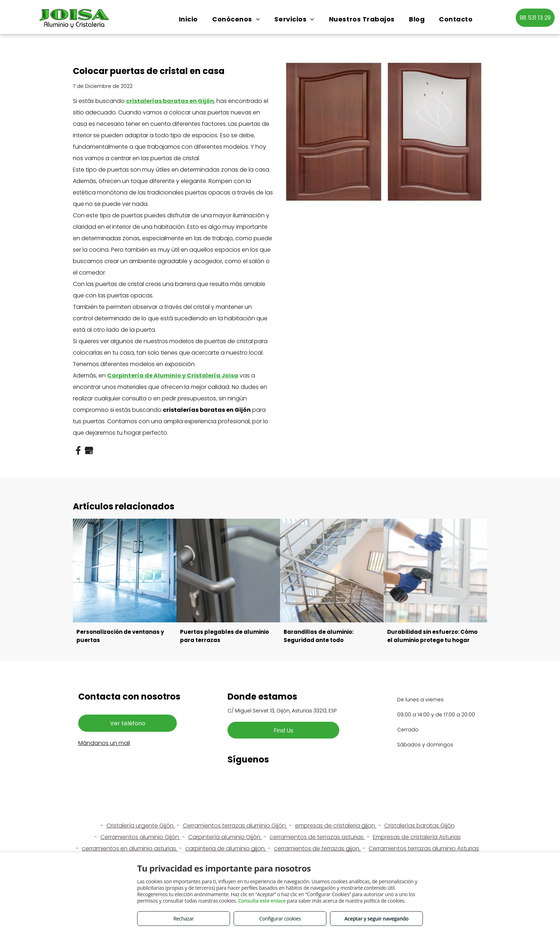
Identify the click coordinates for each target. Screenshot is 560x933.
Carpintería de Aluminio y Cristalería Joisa (173, 376)
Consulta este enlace (262, 901)
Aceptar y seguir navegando (376, 919)
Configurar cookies (280, 919)
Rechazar (183, 919)
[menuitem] (188, 19)
